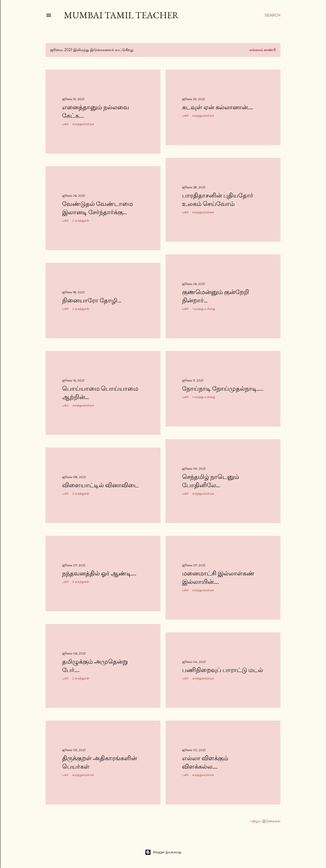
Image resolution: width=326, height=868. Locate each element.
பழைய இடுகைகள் (265, 821)
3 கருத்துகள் (81, 582)
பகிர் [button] (65, 124)
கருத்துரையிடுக (83, 124)
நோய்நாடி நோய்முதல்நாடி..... (223, 389)
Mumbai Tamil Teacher (121, 15)
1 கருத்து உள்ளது (204, 309)
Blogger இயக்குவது (163, 852)
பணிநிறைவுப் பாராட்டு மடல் (223, 670)
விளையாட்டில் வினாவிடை (100, 485)
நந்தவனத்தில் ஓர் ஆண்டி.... (99, 573)
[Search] (273, 15)
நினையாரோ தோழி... (92, 300)
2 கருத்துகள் (81, 220)
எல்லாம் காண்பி (263, 50)
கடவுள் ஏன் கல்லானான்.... (218, 107)
